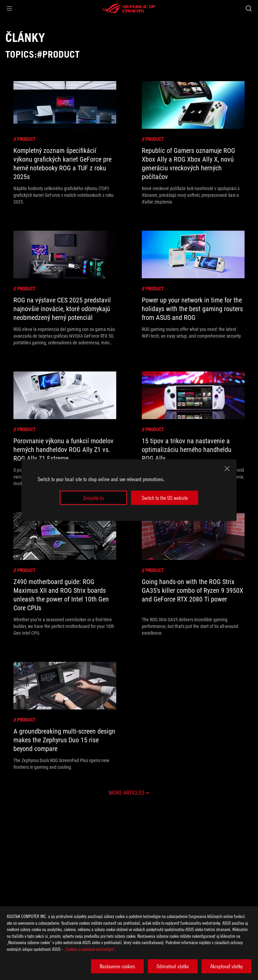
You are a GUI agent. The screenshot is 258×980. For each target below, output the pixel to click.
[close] (227, 468)
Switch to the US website (165, 498)
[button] (9, 8)
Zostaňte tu (93, 498)
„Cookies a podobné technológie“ (90, 949)
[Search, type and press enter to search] (248, 8)
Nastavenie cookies (117, 966)
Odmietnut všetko (173, 966)
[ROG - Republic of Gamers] (129, 8)
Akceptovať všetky (226, 966)
